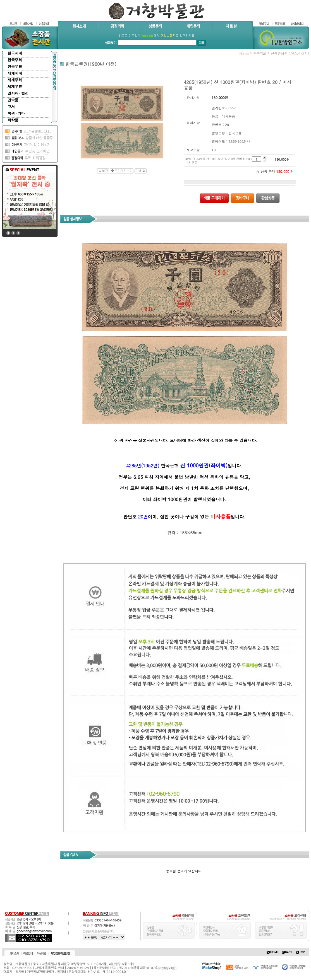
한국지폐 (15, 53)
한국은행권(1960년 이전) (290, 53)
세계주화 (15, 80)
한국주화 (15, 60)
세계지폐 (15, 73)
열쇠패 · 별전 (18, 93)
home (244, 53)
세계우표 (15, 87)
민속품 (13, 100)
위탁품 (13, 120)
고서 (11, 107)
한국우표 (15, 67)
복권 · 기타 (16, 113)
